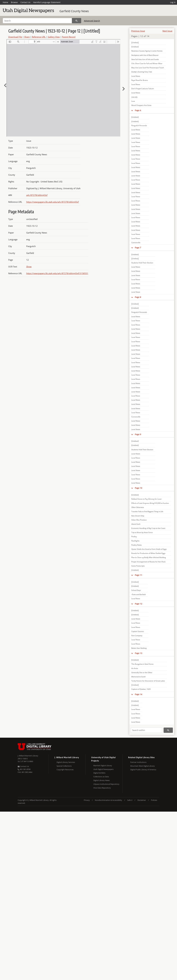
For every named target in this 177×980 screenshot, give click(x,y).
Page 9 (138, 434)
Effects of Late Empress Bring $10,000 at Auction (150, 503)
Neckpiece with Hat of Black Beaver (145, 55)
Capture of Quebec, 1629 (141, 689)
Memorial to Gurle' (139, 677)
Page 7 (138, 248)
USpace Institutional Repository (106, 784)
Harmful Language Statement (47, 2)
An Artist (135, 668)
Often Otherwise (138, 507)
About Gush (136, 524)
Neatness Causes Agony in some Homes (147, 51)
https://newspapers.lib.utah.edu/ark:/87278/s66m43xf (52, 202)
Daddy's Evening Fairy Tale (142, 72)
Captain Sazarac (138, 631)
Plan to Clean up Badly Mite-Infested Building (149, 557)
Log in (173, 2)
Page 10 (138, 488)
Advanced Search (92, 21)
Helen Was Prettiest (139, 520)
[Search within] (146, 730)
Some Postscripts (138, 566)
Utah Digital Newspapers (103, 769)
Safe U (130, 800)
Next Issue (167, 31)
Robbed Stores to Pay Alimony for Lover (147, 499)
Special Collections (64, 766)
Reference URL (39, 37)
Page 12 (138, 604)
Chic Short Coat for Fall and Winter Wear (147, 63)
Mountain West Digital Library (142, 766)
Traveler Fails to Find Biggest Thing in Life (147, 511)
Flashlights (135, 541)
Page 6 (138, 110)
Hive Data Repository (102, 788)
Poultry (134, 537)
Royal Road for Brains (140, 80)
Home (5, 2)
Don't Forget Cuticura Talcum (143, 89)
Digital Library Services (66, 762)
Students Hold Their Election (142, 263)
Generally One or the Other (142, 673)
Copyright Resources (65, 770)
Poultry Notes (137, 545)
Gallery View (54, 37)
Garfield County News (74, 11)
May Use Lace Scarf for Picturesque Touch (148, 68)
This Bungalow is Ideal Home (142, 664)
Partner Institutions (138, 762)
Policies (154, 800)
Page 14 (138, 694)
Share (27, 37)
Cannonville (136, 243)
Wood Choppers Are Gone (141, 105)
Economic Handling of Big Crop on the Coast (148, 528)
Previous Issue (138, 31)
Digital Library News (101, 780)
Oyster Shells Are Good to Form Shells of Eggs (149, 549)
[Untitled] (135, 43)
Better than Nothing (139, 648)
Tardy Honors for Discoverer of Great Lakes (148, 681)
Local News (136, 76)
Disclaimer (142, 800)
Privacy (87, 800)
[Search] (37, 21)
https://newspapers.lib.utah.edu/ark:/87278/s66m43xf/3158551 (57, 273)
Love (133, 101)
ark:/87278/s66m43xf (37, 195)
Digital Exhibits (99, 773)
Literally (134, 97)
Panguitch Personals (139, 126)
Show (29, 267)
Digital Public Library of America (143, 770)
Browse (14, 2)
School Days (136, 590)
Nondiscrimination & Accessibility (108, 800)
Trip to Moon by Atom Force (142, 532)
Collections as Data (101, 777)
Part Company (137, 636)
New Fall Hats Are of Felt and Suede (145, 59)
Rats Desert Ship (138, 516)
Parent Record (69, 37)
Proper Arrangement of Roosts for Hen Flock (148, 562)
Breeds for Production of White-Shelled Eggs (148, 553)
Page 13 (138, 653)
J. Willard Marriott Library (28, 756)
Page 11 (138, 575)
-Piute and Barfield (138, 594)
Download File (15, 37)
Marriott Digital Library (103, 765)
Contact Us (25, 2)
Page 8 (138, 297)
